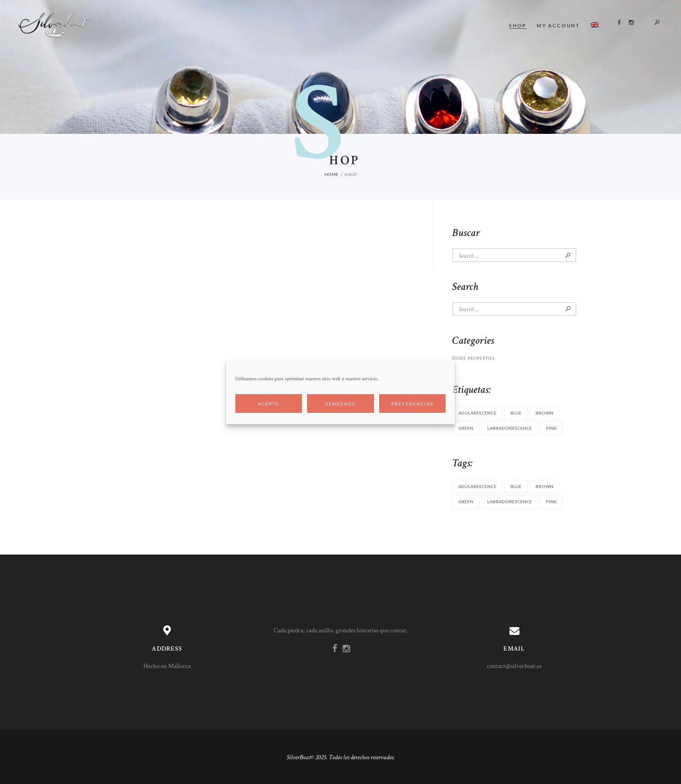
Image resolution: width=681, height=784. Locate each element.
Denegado (340, 404)
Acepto (269, 404)
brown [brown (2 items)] (544, 413)
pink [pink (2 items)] (551, 428)
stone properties (474, 358)
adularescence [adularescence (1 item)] (477, 413)
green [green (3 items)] (466, 428)
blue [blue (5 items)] (516, 413)
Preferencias (412, 404)
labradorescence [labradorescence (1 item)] (510, 428)
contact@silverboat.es (514, 666)
